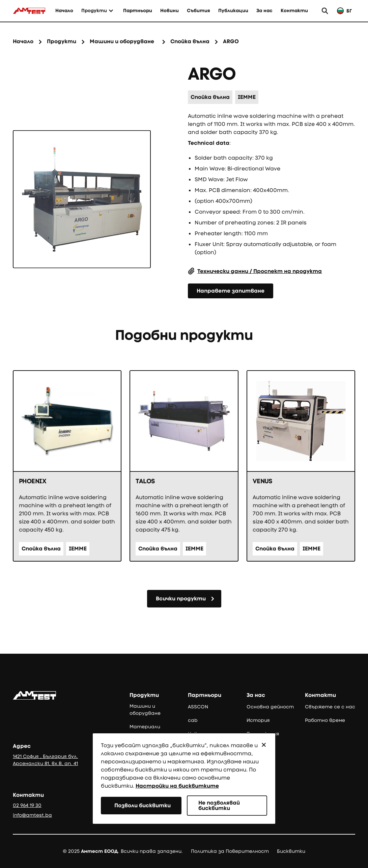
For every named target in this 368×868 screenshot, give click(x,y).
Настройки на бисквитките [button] (177, 786)
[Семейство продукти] (122, 42)
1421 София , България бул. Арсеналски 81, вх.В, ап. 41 (45, 760)
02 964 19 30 (27, 805)
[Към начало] (29, 11)
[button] (264, 745)
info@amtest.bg (32, 815)
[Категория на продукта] (190, 42)
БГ (349, 11)
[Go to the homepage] (34, 695)
